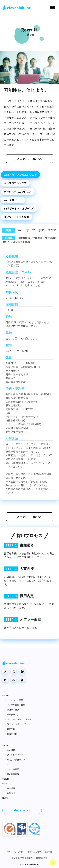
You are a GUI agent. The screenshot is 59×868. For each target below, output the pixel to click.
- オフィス (10, 765)
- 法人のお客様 (12, 770)
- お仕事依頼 (11, 734)
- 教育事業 (10, 729)
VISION (6, 779)
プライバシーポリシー (16, 852)
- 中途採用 (10, 789)
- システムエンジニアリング (18, 720)
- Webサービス (12, 710)
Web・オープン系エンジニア (20, 175)
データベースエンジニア (18, 192)
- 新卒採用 (10, 793)
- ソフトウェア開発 (14, 701)
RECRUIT (6, 784)
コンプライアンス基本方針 (23, 858)
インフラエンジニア (15, 183)
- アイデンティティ (14, 755)
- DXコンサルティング (16, 724)
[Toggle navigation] (52, 7)
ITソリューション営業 (17, 217)
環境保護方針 (42, 858)
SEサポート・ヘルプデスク (19, 208)
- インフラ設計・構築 (15, 705)
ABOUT (6, 746)
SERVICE (6, 696)
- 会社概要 (10, 751)
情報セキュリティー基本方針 (40, 852)
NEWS (5, 798)
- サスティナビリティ (15, 760)
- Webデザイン (12, 715)
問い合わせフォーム (17, 448)
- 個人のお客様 (12, 774)
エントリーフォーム (29, 444)
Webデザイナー (13, 200)
